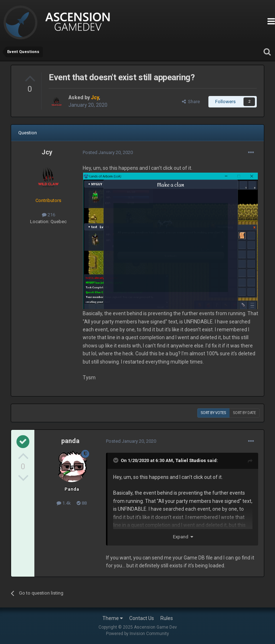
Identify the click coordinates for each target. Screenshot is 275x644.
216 (49, 215)
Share (191, 102)
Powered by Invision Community (137, 634)
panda (70, 441)
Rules (167, 618)
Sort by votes (213, 413)
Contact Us (142, 618)
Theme (113, 618)
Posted (108, 152)
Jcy (47, 152)
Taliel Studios (191, 460)
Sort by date (245, 413)
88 (82, 503)
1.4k (64, 503)
